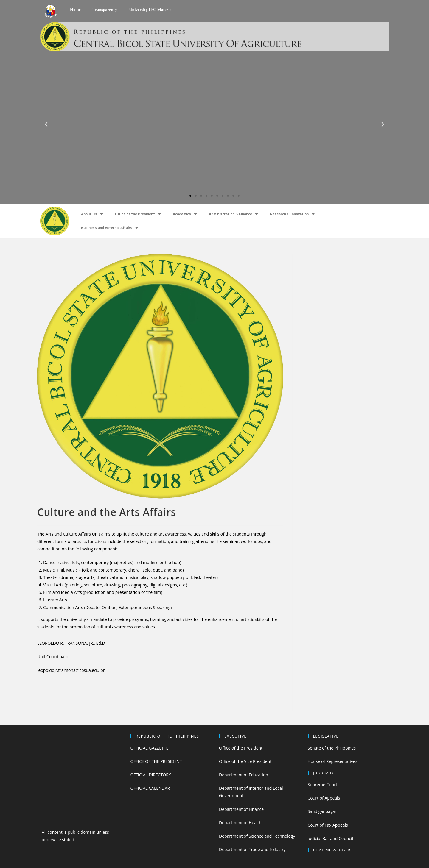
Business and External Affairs (110, 228)
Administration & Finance (233, 214)
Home (75, 10)
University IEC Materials (152, 10)
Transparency (105, 10)
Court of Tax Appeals (328, 825)
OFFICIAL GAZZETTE (150, 748)
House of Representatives (333, 761)
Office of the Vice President (245, 761)
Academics (185, 214)
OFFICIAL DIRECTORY (151, 775)
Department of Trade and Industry (252, 849)
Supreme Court (322, 785)
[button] (190, 196)
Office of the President (138, 214)
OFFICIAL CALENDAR (150, 788)
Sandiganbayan (323, 811)
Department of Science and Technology (257, 836)
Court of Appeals (324, 798)
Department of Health (240, 823)
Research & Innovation (292, 214)
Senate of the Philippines (332, 748)
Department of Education (244, 775)
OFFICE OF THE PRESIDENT (156, 761)
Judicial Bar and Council (331, 838)
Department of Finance (241, 809)
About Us (92, 214)
